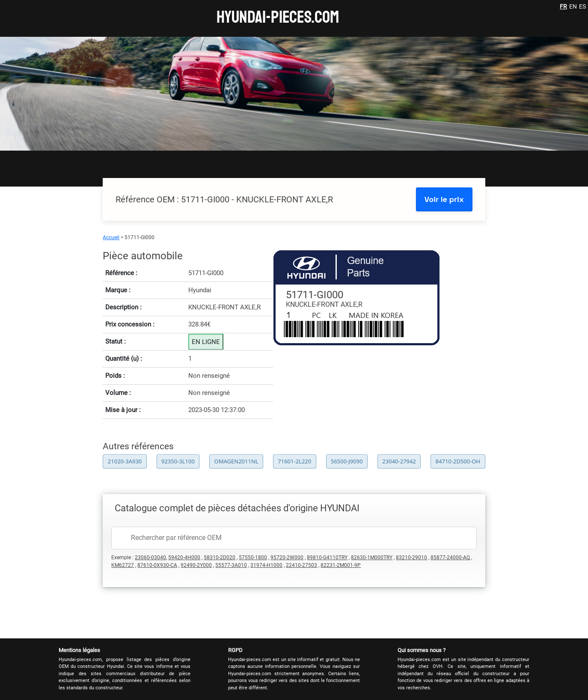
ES (582, 6)
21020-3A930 (125, 461)
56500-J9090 (347, 461)
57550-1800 (253, 558)
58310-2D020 (220, 558)
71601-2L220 (294, 461)
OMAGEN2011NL (236, 461)
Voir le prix (444, 199)
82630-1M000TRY (372, 558)
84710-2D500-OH (458, 461)
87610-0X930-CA (157, 565)
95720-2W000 (287, 558)
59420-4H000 (184, 558)
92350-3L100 (178, 461)
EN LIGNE (206, 342)
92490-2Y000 (196, 565)
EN (573, 6)
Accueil (111, 237)
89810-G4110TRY (327, 558)
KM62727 (123, 565)
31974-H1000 (266, 565)
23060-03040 (150, 558)
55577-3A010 (231, 565)
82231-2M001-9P (341, 565)
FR (563, 6)
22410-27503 (301, 565)
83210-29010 (411, 558)
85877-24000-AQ (450, 558)
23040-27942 (399, 461)
